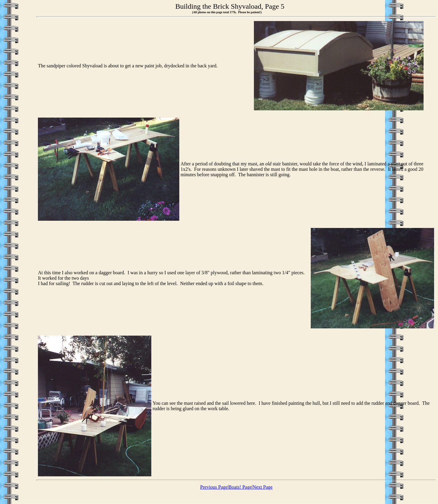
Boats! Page (240, 487)
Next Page (263, 487)
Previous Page (214, 487)
